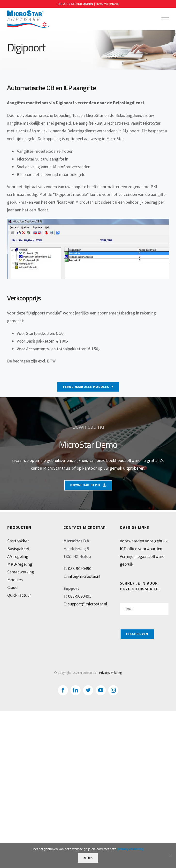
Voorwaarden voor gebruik (144, 541)
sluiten (88, 858)
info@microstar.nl (107, 4)
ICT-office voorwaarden (141, 549)
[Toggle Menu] (165, 19)
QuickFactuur (19, 595)
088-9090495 (80, 596)
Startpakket (18, 541)
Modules (15, 580)
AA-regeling (18, 556)
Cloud (12, 587)
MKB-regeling (20, 564)
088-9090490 (85, 4)
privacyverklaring (130, 849)
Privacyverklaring (111, 673)
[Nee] (170, 856)
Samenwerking (21, 572)
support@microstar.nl (87, 604)
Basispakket (18, 549)
